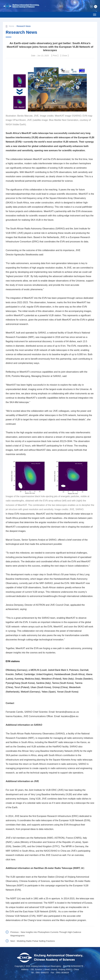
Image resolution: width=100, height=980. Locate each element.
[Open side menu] (95, 15)
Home (11, 26)
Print (55, 56)
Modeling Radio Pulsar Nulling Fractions (36, 941)
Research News (24, 26)
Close (64, 56)
